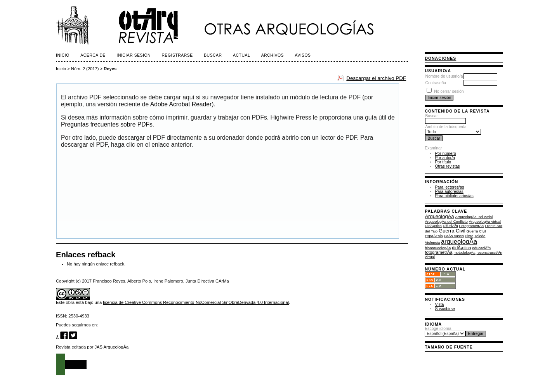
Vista (439, 304)
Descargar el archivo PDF (376, 78)
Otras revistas (447, 166)
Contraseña (436, 83)
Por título (443, 162)
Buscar (445, 118)
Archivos (273, 55)
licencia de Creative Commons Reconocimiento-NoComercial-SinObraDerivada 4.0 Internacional (196, 302)
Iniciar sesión (134, 55)
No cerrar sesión (449, 91)
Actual (241, 55)
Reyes (110, 69)
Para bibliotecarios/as (454, 196)
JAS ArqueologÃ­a (112, 347)
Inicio (63, 55)
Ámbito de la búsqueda (453, 129)
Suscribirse (445, 309)
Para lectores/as (449, 187)
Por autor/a (445, 158)
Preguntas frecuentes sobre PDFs (107, 124)
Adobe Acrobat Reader (181, 104)
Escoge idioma (438, 329)
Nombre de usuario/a (444, 76)
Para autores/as (449, 192)
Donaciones (440, 58)
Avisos (303, 55)
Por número (445, 154)
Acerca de (93, 55)
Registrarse (177, 55)
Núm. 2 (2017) (85, 69)
